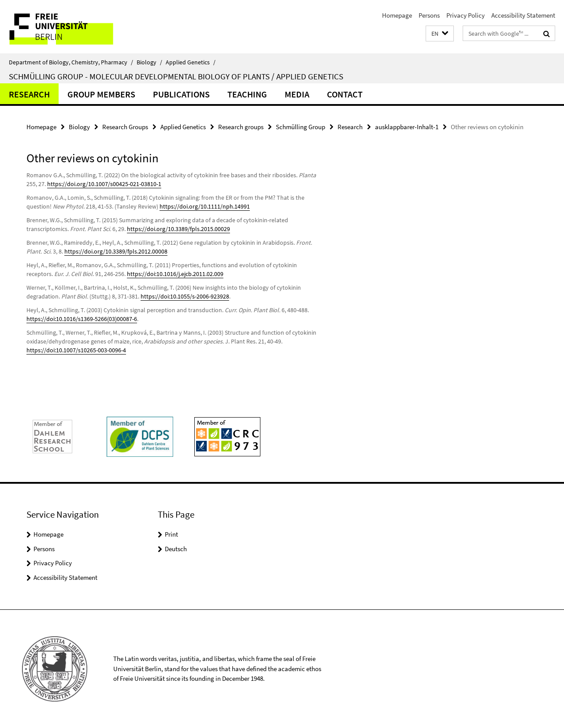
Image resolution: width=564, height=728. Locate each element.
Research (29, 94)
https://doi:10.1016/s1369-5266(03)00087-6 (82, 319)
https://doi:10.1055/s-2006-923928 (185, 296)
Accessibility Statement (523, 15)
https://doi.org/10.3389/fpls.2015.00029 (178, 229)
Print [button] (171, 534)
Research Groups (125, 127)
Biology (149, 62)
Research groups (241, 127)
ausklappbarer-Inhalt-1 (407, 127)
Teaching (247, 94)
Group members (101, 94)
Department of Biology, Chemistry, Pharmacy (71, 62)
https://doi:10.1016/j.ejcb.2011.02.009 (175, 274)
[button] (440, 34)
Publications (181, 94)
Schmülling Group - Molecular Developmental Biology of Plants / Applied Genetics (176, 76)
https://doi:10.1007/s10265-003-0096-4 (76, 350)
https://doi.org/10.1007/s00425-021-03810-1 (104, 184)
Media (297, 94)
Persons (429, 15)
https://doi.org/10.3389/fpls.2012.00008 (116, 251)
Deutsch (176, 549)
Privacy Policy (466, 15)
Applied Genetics (191, 62)
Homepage (397, 15)
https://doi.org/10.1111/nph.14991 (205, 206)
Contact (345, 94)
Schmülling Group (301, 127)
